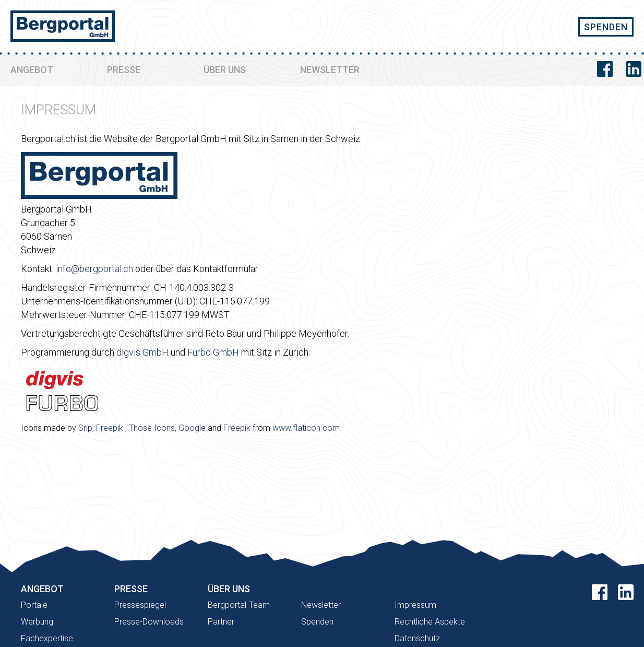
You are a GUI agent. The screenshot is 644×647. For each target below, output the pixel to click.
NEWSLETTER (330, 70)
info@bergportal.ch (94, 269)
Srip (85, 428)
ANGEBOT (32, 70)
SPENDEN (606, 27)
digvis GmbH (142, 352)
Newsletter (321, 605)
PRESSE (124, 70)
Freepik (110, 428)
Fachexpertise (47, 638)
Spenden (317, 622)
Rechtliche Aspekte (430, 622)
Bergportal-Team (239, 605)
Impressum (415, 605)
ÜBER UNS (225, 70)
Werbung (37, 622)
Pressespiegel (140, 605)
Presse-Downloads (149, 622)
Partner (221, 622)
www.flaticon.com (306, 428)
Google (192, 428)
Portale (34, 605)
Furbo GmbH (213, 352)
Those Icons (152, 428)
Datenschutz (417, 638)
